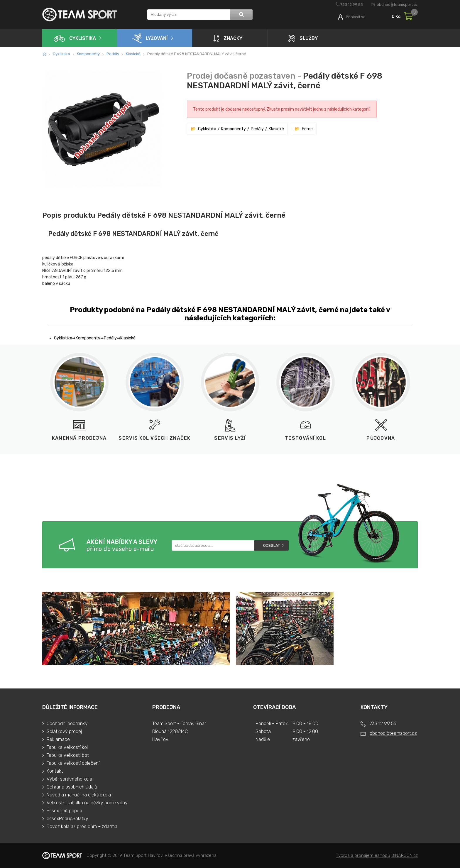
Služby (303, 38)
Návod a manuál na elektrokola (79, 795)
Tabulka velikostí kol (67, 747)
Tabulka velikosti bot (68, 755)
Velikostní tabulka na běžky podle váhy (87, 803)
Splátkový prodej (64, 731)
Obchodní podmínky (67, 724)
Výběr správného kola (69, 779)
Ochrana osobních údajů (72, 787)
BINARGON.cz (405, 855)
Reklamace (58, 739)
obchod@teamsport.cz (397, 5)
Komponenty (88, 54)
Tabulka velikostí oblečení (73, 763)
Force (307, 129)
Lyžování (150, 38)
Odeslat (272, 545)
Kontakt (55, 771)
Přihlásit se (355, 17)
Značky (228, 38)
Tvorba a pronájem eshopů (363, 855)
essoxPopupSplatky (67, 819)
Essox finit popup (64, 811)
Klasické (133, 54)
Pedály (113, 54)
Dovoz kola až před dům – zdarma (82, 826)
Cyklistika (75, 38)
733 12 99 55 (352, 5)
